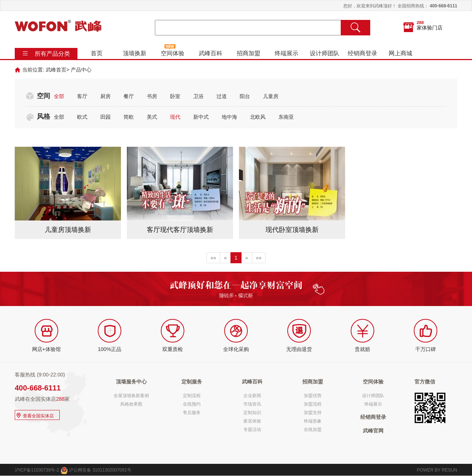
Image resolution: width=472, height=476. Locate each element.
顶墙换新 (135, 53)
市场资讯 (252, 404)
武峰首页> (58, 70)
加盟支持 (313, 413)
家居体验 (252, 421)
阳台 (245, 96)
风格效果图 (131, 404)
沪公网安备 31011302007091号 (96, 470)
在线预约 (192, 404)
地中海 (229, 117)
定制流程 (192, 396)
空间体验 (173, 53)
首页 (97, 53)
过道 (222, 96)
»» (259, 258)
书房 (152, 96)
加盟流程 (313, 404)
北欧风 (258, 117)
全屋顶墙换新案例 (131, 396)
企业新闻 (252, 396)
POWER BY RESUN (437, 470)
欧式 (82, 117)
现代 (175, 117)
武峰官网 (373, 431)
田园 (105, 117)
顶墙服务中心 (131, 382)
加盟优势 (313, 396)
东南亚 (286, 117)
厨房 (105, 96)
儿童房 (271, 96)
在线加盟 (313, 430)
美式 (152, 117)
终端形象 (313, 421)
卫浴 (198, 96)
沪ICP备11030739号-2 (37, 470)
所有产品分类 (52, 54)
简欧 (129, 117)
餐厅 (129, 96)
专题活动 (252, 430)
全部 (59, 96)
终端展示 (287, 53)
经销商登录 (362, 53)
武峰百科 (211, 53)
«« (214, 258)
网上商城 (400, 53)
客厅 (82, 96)
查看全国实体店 (34, 415)
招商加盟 (249, 53)
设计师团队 (324, 53)
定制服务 (192, 382)
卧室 (175, 96)
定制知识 (252, 413)
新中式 (201, 117)
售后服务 (192, 413)
